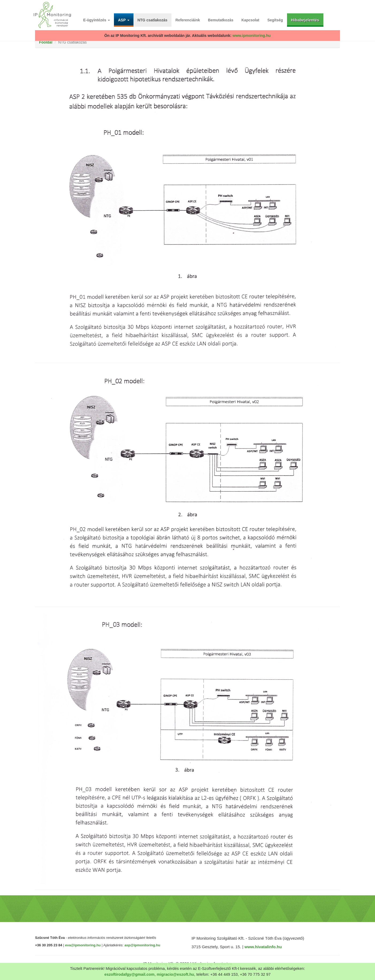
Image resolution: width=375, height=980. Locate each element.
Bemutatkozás (221, 20)
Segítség (275, 20)
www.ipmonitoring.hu (252, 36)
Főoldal (46, 42)
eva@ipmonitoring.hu (83, 945)
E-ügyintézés (97, 20)
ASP (124, 20)
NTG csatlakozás (152, 20)
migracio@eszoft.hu (175, 974)
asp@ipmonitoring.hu (142, 945)
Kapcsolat (250, 20)
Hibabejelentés (305, 20)
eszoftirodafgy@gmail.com (129, 974)
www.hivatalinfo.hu (263, 947)
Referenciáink (188, 20)
